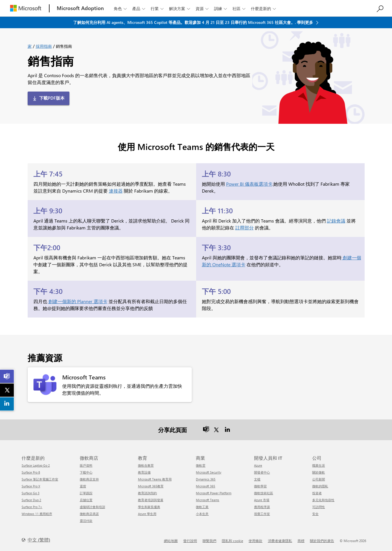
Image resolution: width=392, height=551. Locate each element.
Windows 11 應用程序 (37, 514)
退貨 (83, 486)
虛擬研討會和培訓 (92, 507)
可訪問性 (319, 507)
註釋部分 (245, 228)
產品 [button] (139, 8)
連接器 (116, 191)
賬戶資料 (86, 465)
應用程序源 (262, 507)
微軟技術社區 (264, 493)
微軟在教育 (146, 465)
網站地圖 (171, 541)
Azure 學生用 (147, 514)
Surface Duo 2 (31, 500)
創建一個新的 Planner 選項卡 (78, 301)
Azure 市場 (262, 500)
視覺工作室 (262, 514)
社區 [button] (239, 8)
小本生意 (202, 514)
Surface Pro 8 (31, 472)
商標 (301, 541)
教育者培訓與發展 (151, 500)
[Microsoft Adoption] (80, 8)
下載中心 (86, 472)
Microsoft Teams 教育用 (155, 479)
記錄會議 (336, 221)
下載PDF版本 (52, 98)
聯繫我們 (209, 541)
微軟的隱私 (320, 486)
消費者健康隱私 (280, 541)
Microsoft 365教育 (151, 486)
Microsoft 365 (206, 486)
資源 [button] (203, 8)
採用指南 (44, 46)
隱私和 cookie (232, 541)
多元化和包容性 (323, 500)
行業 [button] (158, 8)
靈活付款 (86, 521)
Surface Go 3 (31, 493)
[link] (7, 376)
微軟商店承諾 (89, 514)
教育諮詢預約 (147, 493)
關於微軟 (319, 472)
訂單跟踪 (86, 493)
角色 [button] (121, 8)
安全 (315, 514)
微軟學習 (260, 486)
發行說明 (190, 541)
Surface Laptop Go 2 (36, 465)
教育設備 (144, 472)
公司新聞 (319, 479)
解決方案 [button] (180, 8)
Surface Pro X (31, 486)
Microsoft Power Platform (214, 493)
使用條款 (255, 541)
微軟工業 (202, 507)
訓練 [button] (221, 8)
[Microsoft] (26, 8)
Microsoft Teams (208, 500)
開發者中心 (262, 472)
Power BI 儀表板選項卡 (249, 184)
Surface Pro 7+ (32, 507)
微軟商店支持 (89, 479)
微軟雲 (201, 465)
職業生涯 (319, 465)
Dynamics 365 (206, 479)
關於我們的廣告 (322, 541)
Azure (258, 465)
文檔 (257, 479)
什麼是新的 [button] (264, 8)
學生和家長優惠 (149, 507)
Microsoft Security (209, 472)
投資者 (317, 493)
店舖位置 (86, 500)
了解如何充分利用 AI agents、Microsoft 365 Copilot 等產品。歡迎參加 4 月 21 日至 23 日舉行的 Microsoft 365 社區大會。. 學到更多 (194, 22)
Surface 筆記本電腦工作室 (40, 479)
